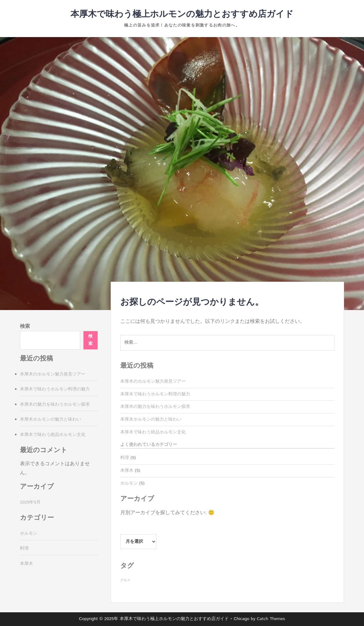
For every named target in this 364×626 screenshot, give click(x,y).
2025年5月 (30, 502)
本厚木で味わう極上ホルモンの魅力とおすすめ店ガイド (182, 14)
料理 (125, 458)
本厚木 (127, 471)
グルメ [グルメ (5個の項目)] (125, 580)
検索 (25, 326)
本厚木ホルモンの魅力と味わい (151, 419)
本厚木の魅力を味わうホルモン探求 (155, 407)
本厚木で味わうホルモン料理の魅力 (155, 394)
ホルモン (129, 483)
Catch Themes (271, 619)
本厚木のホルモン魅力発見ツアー (153, 381)
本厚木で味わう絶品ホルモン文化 (153, 432)
